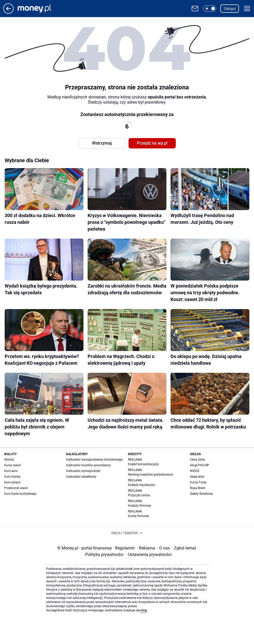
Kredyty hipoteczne (141, 485)
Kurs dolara (12, 482)
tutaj (144, 610)
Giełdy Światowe (201, 494)
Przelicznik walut (16, 488)
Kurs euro (11, 471)
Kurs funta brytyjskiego (20, 494)
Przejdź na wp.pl (152, 143)
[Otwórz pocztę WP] (195, 9)
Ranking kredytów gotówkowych (151, 475)
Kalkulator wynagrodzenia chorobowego (94, 460)
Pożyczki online (139, 495)
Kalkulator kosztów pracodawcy (89, 465)
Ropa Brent (198, 488)
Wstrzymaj (102, 143)
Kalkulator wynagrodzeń (83, 471)
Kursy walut (12, 465)
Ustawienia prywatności (149, 554)
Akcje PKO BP (200, 465)
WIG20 (195, 471)
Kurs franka (12, 477)
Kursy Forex (198, 482)
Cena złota (197, 460)
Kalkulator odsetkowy (81, 477)
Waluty (9, 460)
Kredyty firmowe (139, 506)
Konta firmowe (138, 516)
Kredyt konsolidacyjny (143, 464)
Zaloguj (230, 9)
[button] (210, 9)
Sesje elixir (197, 477)
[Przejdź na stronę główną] (8, 12)
